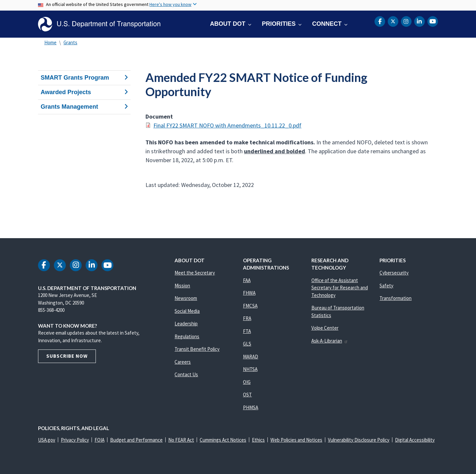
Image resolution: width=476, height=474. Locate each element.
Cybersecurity (394, 273)
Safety (386, 286)
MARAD (251, 357)
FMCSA (250, 306)
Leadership (186, 324)
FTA (247, 331)
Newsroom (186, 298)
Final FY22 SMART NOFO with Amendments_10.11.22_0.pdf (227, 125)
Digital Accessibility (415, 440)
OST (247, 395)
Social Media (187, 311)
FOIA (99, 440)
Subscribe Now (67, 356)
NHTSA (250, 369)
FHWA (249, 293)
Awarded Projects (84, 92)
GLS (247, 344)
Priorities (279, 24)
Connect (327, 24)
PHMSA (251, 407)
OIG (247, 382)
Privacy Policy (75, 440)
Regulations (187, 336)
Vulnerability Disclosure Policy (359, 440)
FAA (247, 280)
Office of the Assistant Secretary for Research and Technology (340, 288)
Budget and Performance (136, 440)
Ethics (258, 440)
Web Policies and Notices (296, 440)
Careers (183, 362)
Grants (70, 42)
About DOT (228, 24)
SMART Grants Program (84, 78)
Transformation (396, 298)
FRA (247, 318)
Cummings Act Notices (223, 440)
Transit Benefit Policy (197, 349)
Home (50, 42)
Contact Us (186, 374)
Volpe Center (325, 328)
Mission (182, 286)
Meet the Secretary (195, 273)
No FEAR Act (181, 440)
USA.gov (47, 440)
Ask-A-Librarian (330, 341)
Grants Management (84, 107)
